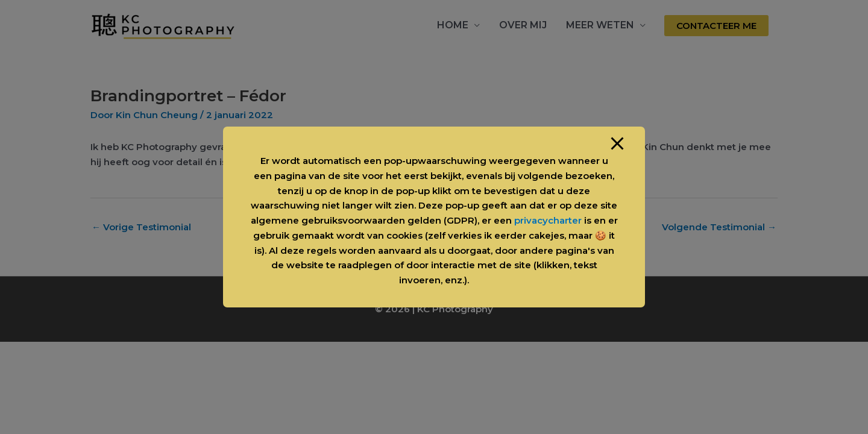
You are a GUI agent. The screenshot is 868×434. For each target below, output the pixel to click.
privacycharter (548, 220)
